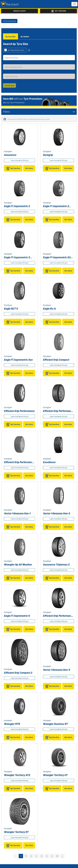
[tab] (11, 36)
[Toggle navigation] (74, 4)
